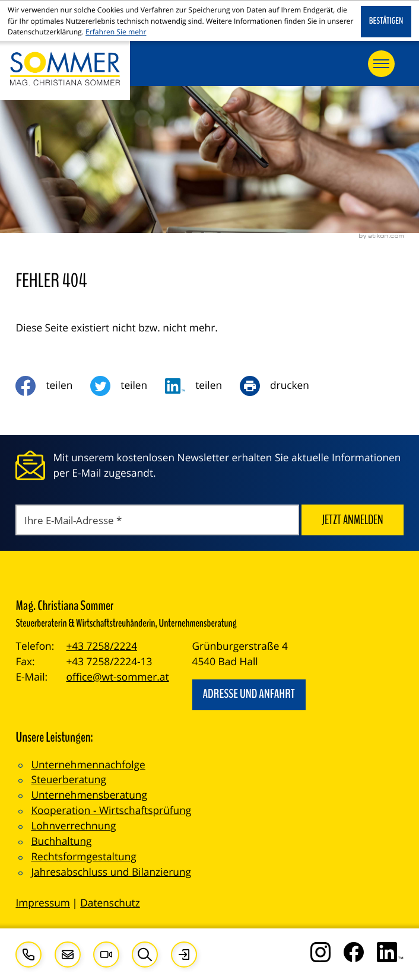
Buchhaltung (61, 842)
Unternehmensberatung (89, 795)
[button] (28, 955)
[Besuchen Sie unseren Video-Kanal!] (106, 955)
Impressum (42, 903)
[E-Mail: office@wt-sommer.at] (68, 955)
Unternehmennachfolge (88, 765)
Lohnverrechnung (73, 826)
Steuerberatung (68, 780)
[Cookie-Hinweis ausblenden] (386, 22)
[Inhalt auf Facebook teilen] (53, 386)
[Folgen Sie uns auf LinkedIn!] (390, 952)
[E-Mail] (157, 520)
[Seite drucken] (283, 386)
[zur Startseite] (65, 71)
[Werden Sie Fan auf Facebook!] (354, 952)
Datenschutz (110, 903)
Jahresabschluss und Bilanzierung (111, 872)
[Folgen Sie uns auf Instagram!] (320, 952)
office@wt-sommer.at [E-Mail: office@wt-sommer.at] (117, 677)
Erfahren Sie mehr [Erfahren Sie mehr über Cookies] (116, 32)
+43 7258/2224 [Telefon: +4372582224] (101, 647)
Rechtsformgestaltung (83, 857)
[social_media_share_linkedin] (202, 386)
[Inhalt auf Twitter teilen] (128, 386)
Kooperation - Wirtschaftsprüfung (111, 811)
